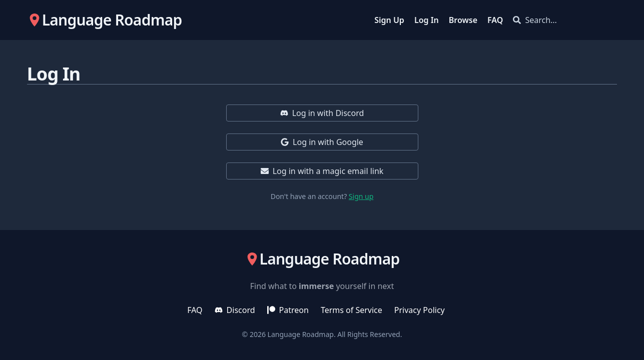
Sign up (361, 196)
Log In (427, 20)
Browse (463, 20)
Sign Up (389, 20)
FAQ (495, 20)
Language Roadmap (301, 334)
